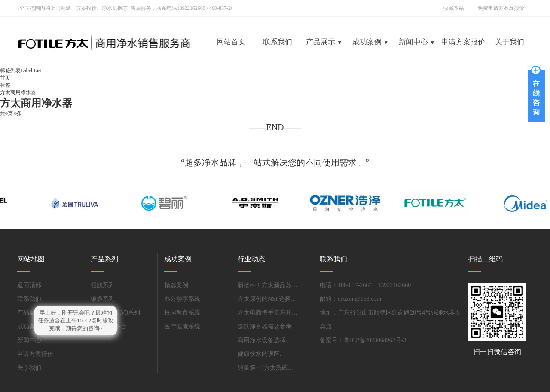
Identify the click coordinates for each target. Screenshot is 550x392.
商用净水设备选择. (263, 340)
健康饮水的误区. (260, 354)
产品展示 (324, 42)
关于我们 (510, 42)
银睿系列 (103, 299)
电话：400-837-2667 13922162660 (365, 285)
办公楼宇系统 (182, 299)
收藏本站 (454, 8)
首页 (5, 78)
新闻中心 (417, 42)
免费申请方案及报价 (498, 8)
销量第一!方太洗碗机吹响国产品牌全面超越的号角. (268, 368)
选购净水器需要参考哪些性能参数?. (268, 326)
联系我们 (278, 42)
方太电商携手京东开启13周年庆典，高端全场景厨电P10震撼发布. (268, 313)
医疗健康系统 (182, 326)
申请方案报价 (463, 42)
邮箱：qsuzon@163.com (350, 299)
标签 (5, 85)
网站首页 (231, 42)
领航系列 (103, 285)
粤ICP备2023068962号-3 (375, 340)
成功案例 (370, 42)
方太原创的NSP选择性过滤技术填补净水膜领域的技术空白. (268, 299)
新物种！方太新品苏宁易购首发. (268, 285)
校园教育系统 (182, 313)
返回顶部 (29, 285)
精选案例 (176, 285)
